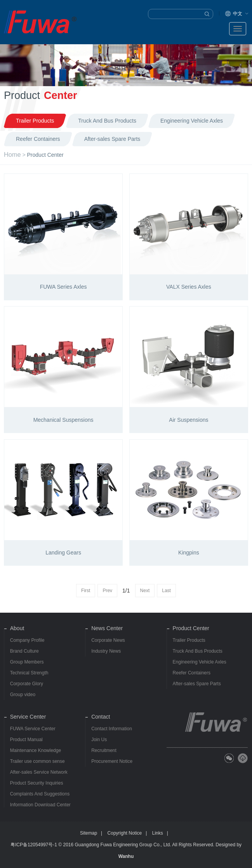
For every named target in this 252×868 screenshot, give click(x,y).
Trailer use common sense (37, 761)
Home (12, 154)
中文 (238, 14)
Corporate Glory (27, 684)
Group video (23, 695)
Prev (107, 591)
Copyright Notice (125, 833)
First (86, 591)
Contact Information (112, 729)
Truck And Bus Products (198, 651)
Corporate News (108, 640)
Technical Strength (29, 673)
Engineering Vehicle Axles (200, 662)
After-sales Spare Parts (197, 684)
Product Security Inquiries (37, 783)
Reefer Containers (192, 673)
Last (166, 591)
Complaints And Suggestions (40, 794)
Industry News (106, 651)
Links (158, 833)
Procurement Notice (112, 761)
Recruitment (104, 750)
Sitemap (89, 833)
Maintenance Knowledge (36, 750)
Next (145, 591)
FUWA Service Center (33, 729)
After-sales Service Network (39, 772)
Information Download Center (40, 805)
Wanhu (126, 856)
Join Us (99, 740)
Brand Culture (24, 651)
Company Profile (27, 640)
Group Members (27, 662)
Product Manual (26, 740)
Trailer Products (189, 640)
